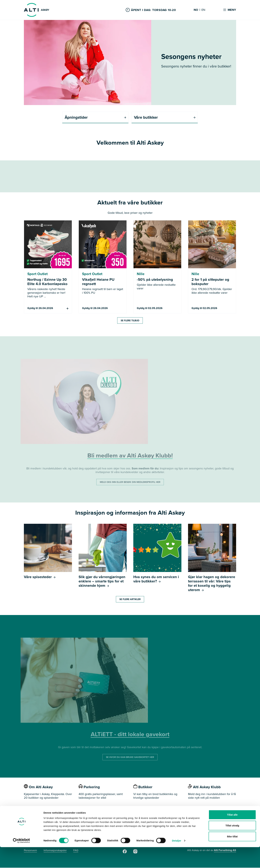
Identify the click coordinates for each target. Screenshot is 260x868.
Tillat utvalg (232, 846)
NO (196, 10)
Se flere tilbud (130, 321)
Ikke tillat (232, 857)
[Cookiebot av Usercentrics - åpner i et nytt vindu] (21, 862)
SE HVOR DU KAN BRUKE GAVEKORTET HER (130, 757)
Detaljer (177, 861)
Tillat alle (232, 835)
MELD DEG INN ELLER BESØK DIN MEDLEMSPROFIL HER (130, 482)
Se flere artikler (130, 600)
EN (203, 10)
